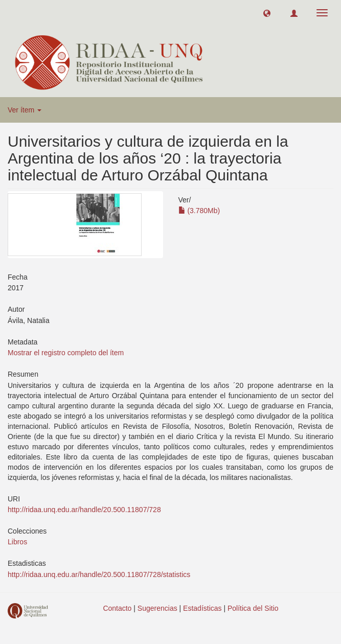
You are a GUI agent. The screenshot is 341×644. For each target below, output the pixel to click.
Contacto (117, 608)
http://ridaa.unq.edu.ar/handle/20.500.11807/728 (84, 510)
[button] (267, 13)
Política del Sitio (253, 608)
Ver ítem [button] (25, 110)
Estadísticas (202, 608)
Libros (17, 542)
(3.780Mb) (199, 211)
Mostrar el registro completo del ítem (66, 353)
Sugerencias (157, 608)
